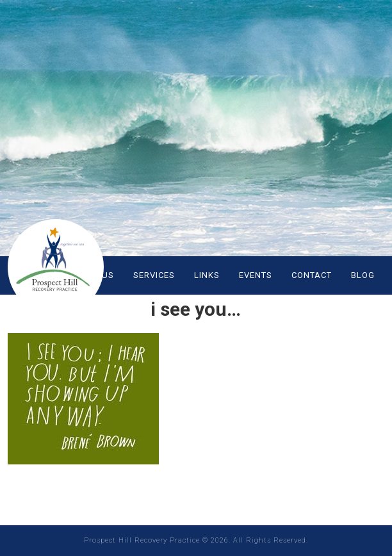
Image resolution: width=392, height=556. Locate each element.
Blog (363, 275)
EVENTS (256, 275)
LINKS (207, 275)
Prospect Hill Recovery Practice (56, 267)
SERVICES (154, 275)
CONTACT (312, 275)
